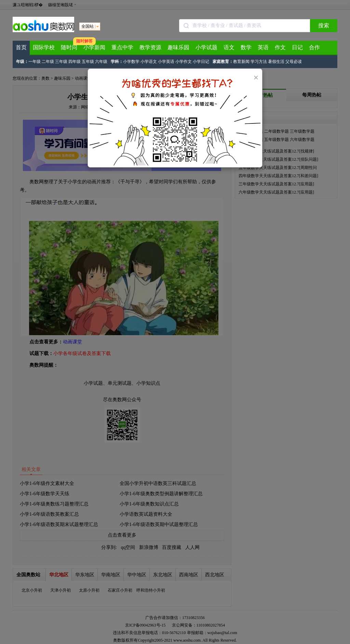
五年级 (88, 62)
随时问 (69, 47)
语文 (229, 47)
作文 (280, 47)
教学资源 (150, 47)
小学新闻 (94, 47)
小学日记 (201, 62)
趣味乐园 (178, 47)
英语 (263, 47)
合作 (314, 47)
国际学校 (44, 47)
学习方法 (259, 62)
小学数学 (131, 62)
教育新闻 (241, 62)
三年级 (61, 62)
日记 (297, 47)
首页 (21, 47)
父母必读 (294, 62)
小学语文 (149, 62)
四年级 (75, 62)
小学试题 (206, 47)
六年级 (101, 62)
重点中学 (122, 47)
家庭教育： (223, 62)
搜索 (324, 25)
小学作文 (184, 62)
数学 (246, 47)
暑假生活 (276, 62)
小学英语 (166, 62)
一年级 (35, 62)
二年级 (48, 62)
